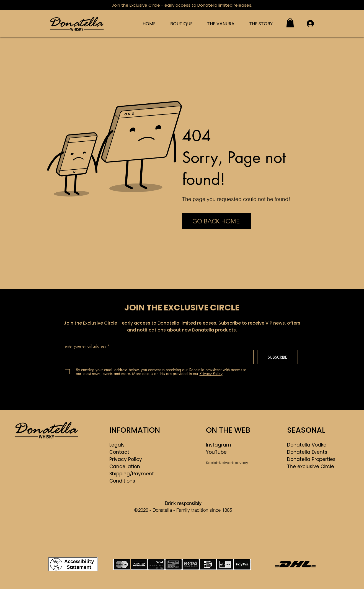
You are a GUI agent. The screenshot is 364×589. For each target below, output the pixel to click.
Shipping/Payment (132, 474)
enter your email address (85, 346)
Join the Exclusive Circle (136, 5)
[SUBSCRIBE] (277, 357)
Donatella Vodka (307, 445)
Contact (119, 452)
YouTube (216, 452)
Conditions (122, 481)
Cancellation (125, 466)
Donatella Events (307, 452)
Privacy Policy (126, 459)
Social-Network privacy (227, 463)
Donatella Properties (311, 459)
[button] (290, 23)
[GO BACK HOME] (217, 221)
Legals (117, 445)
